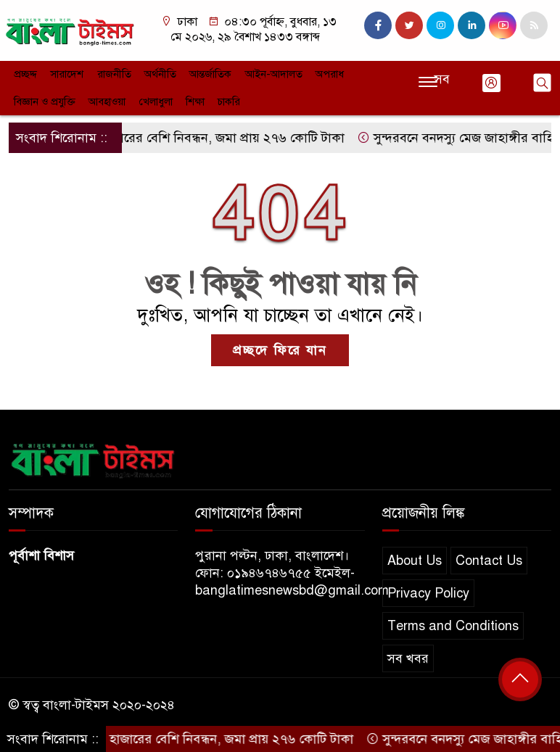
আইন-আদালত (261, 73)
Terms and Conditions (453, 621)
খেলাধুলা (77, 98)
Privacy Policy (428, 588)
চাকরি (147, 98)
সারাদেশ (63, 73)
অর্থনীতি (152, 73)
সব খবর (408, 653)
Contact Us (489, 555)
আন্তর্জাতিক (200, 73)
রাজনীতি (108, 73)
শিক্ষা (114, 98)
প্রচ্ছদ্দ (24, 73)
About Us (415, 555)
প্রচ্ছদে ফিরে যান (280, 345)
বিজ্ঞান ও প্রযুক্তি (368, 73)
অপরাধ (313, 73)
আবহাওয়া (31, 98)
